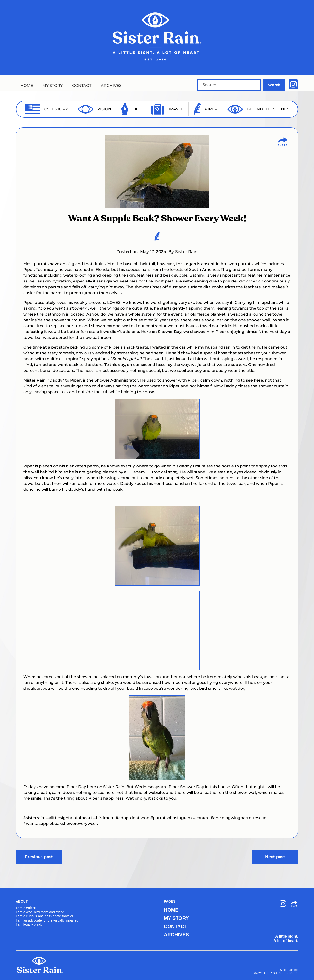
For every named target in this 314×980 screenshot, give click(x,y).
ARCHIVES (111, 86)
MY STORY (53, 86)
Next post (275, 857)
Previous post (39, 857)
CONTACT (82, 86)
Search (274, 85)
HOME (27, 86)
